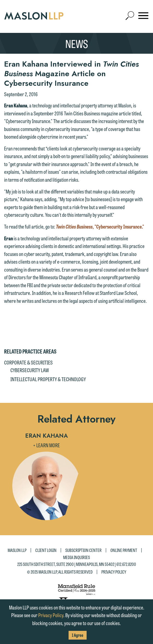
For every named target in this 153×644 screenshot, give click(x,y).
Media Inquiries (76, 557)
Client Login (46, 550)
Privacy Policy (114, 572)
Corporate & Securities (28, 362)
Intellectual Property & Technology (48, 379)
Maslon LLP (17, 550)
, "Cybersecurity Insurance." (100, 226)
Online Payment (124, 550)
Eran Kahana (46, 436)
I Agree (78, 635)
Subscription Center (83, 550)
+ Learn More (46, 445)
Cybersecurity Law (30, 370)
